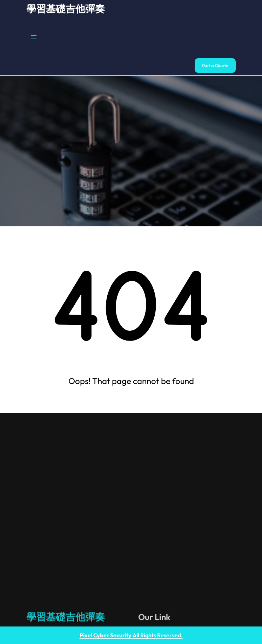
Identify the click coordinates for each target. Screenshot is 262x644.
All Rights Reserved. (131, 635)
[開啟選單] (34, 37)
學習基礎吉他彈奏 (66, 9)
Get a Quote (215, 66)
